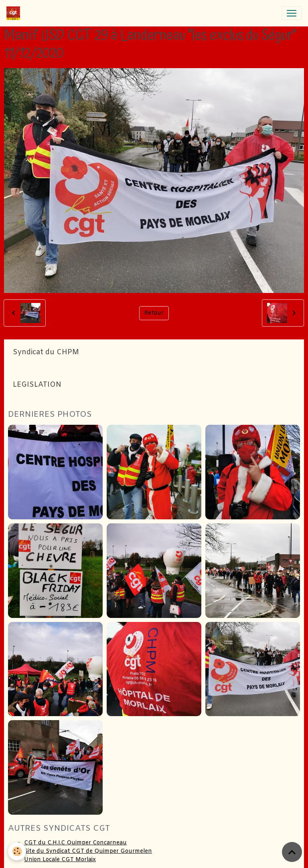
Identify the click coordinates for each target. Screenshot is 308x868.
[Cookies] (17, 851)
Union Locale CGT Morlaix (60, 860)
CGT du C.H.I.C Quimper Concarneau (75, 843)
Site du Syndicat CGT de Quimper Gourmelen (88, 851)
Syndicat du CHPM (46, 352)
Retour (154, 313)
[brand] (15, 13)
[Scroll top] (292, 852)
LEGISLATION (37, 385)
